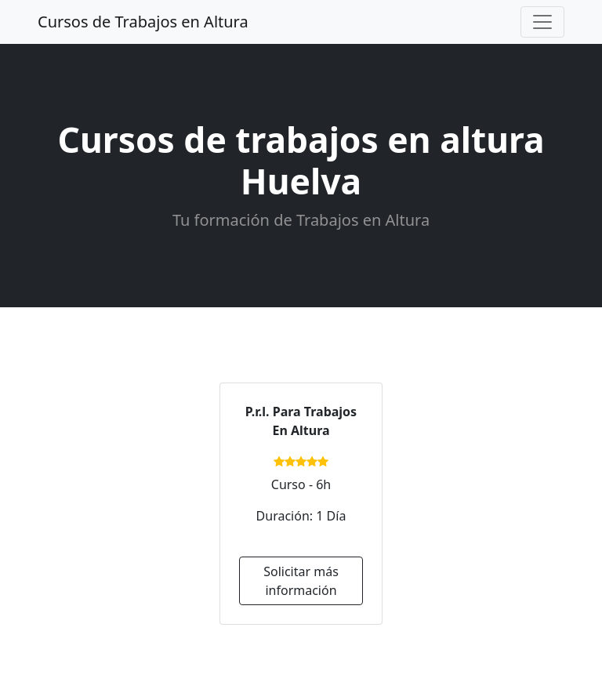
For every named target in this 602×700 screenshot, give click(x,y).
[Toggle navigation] (542, 22)
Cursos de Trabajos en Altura (143, 22)
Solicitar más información (301, 581)
